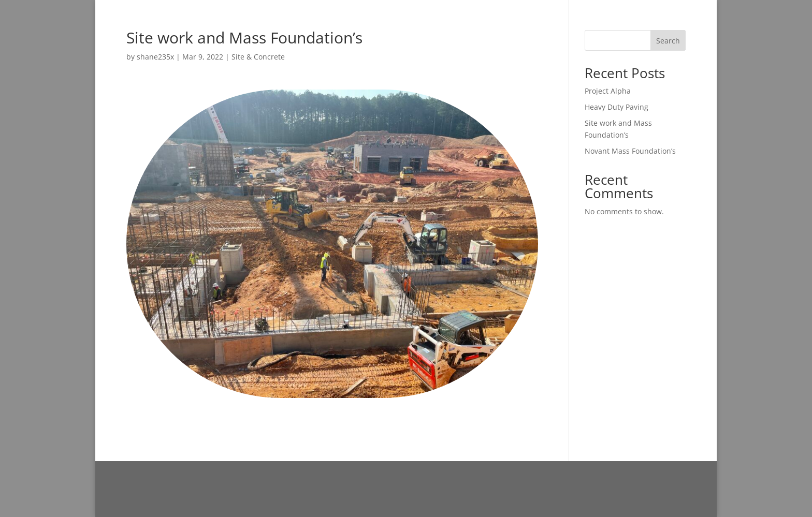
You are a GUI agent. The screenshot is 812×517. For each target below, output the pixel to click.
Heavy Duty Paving (617, 107)
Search (668, 41)
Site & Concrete (258, 57)
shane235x (155, 57)
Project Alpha (608, 91)
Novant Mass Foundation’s (630, 151)
